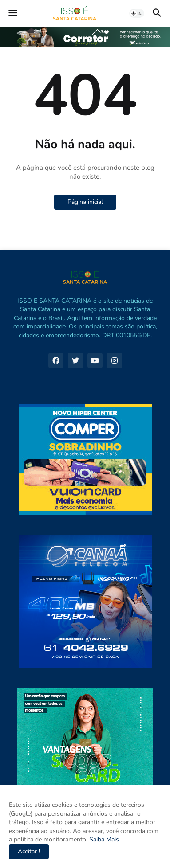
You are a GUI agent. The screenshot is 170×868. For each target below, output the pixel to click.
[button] (12, 13)
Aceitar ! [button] (29, 851)
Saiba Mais (103, 839)
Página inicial (85, 202)
